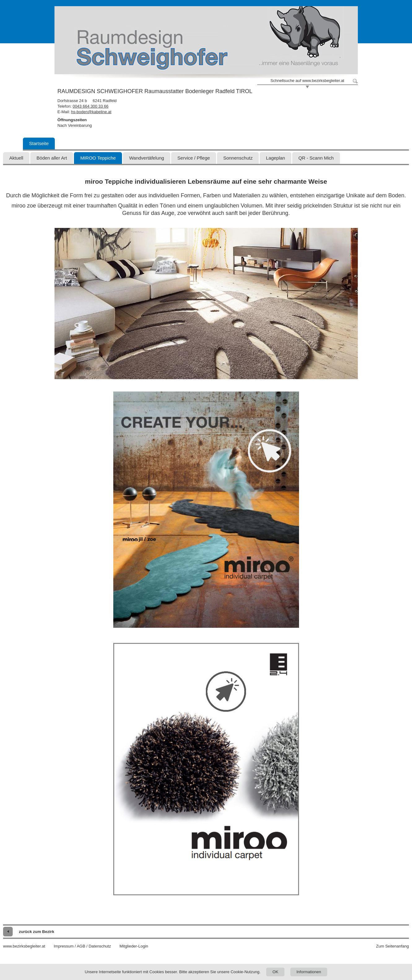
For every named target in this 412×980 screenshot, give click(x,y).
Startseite (39, 143)
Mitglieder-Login (134, 946)
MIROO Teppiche (98, 158)
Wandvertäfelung (147, 158)
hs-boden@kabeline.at (91, 112)
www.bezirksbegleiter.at (24, 946)
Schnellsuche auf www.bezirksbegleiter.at (307, 81)
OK (275, 972)
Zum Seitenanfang (392, 946)
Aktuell (16, 158)
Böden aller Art (52, 158)
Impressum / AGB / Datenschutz (82, 946)
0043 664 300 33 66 (91, 106)
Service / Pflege (194, 158)
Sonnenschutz (238, 158)
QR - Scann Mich (316, 158)
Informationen (309, 972)
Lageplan (275, 158)
